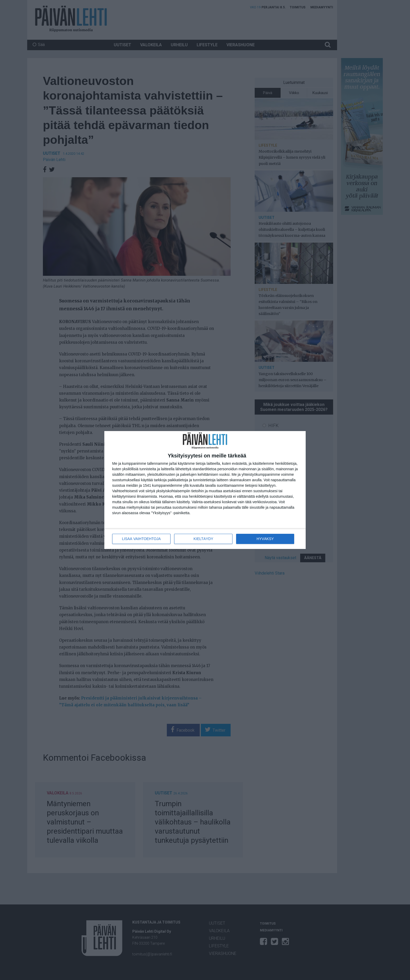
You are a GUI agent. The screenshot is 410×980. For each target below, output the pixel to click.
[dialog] (205, 490)
